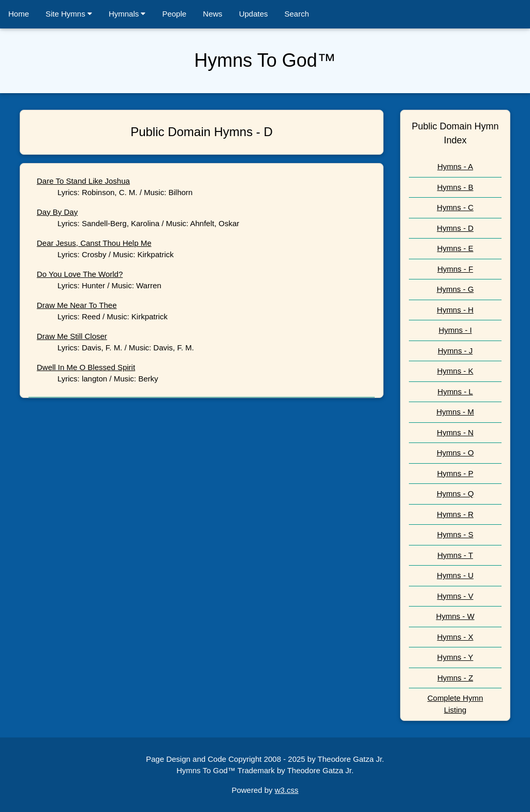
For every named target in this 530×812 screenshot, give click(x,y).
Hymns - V (455, 596)
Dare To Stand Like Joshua (83, 181)
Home (19, 14)
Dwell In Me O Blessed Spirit (86, 367)
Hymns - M (455, 412)
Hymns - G (455, 289)
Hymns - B (455, 187)
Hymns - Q (455, 493)
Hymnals (127, 14)
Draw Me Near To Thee (77, 305)
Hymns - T (455, 555)
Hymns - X (455, 637)
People (174, 14)
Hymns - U (455, 575)
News (213, 14)
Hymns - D (455, 228)
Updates (254, 14)
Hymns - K (455, 371)
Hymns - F (455, 269)
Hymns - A (455, 166)
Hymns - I (455, 330)
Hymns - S (455, 534)
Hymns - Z (455, 678)
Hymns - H (455, 310)
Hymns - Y (455, 657)
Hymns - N (455, 432)
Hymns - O (455, 453)
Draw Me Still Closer (72, 336)
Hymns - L (455, 392)
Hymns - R (455, 514)
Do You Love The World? (80, 274)
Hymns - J (455, 351)
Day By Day (57, 212)
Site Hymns (69, 14)
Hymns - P (455, 473)
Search (297, 14)
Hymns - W (455, 616)
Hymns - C (455, 207)
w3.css (287, 790)
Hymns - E (455, 248)
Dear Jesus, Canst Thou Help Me (94, 243)
